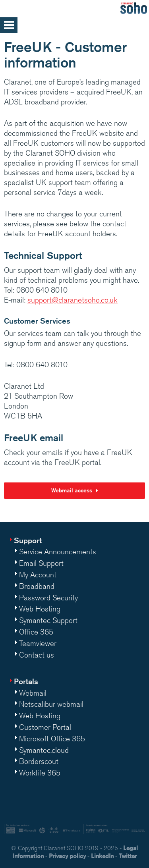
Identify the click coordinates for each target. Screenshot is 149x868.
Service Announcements (58, 552)
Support (28, 540)
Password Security (48, 598)
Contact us (37, 655)
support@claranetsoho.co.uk (73, 300)
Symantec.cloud (44, 750)
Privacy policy (67, 856)
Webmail (33, 693)
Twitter (128, 856)
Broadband (37, 586)
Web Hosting (40, 609)
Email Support (41, 563)
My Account (38, 575)
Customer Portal (45, 727)
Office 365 (36, 632)
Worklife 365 (40, 773)
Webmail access (72, 490)
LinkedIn (102, 856)
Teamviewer (38, 643)
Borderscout (39, 761)
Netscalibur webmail (51, 704)
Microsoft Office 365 (52, 739)
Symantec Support (48, 620)
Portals (26, 681)
